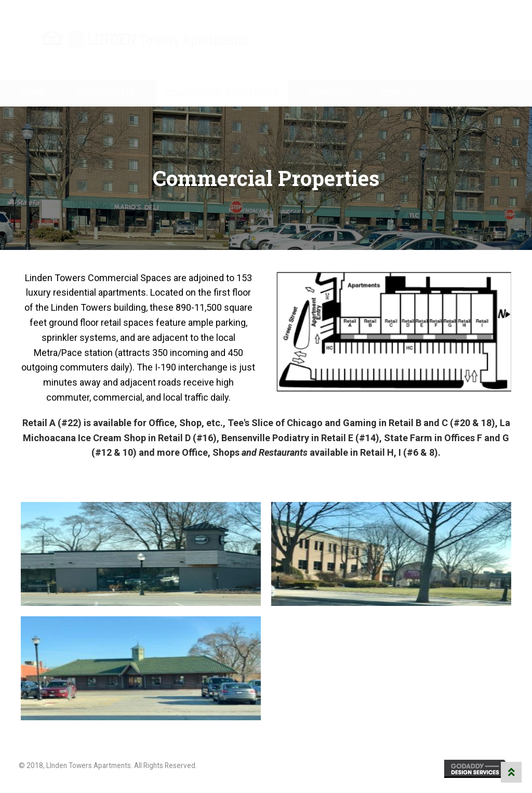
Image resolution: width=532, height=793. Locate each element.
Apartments (106, 93)
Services (330, 93)
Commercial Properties (222, 93)
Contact (402, 93)
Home (34, 93)
